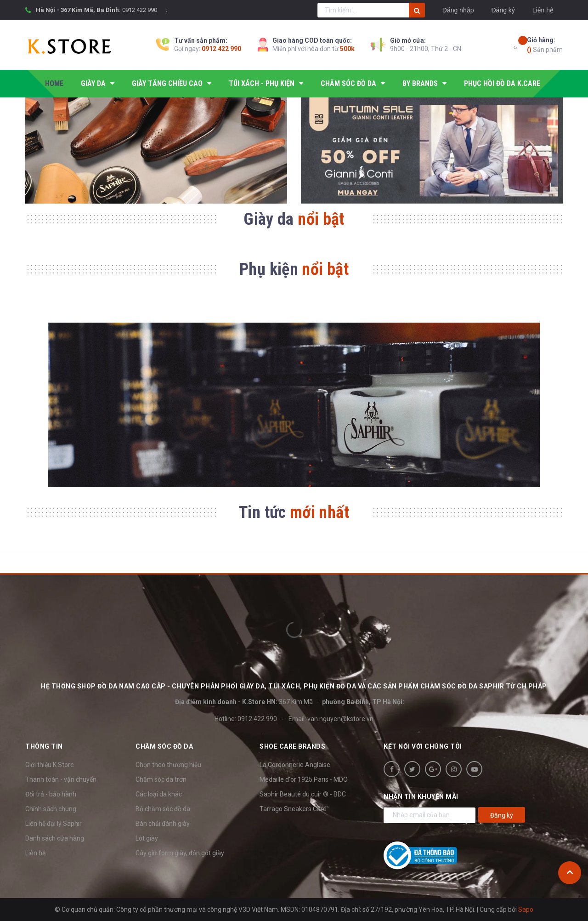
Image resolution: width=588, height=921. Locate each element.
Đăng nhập (458, 10)
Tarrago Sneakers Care (293, 809)
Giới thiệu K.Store (50, 765)
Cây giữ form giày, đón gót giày (180, 853)
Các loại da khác (159, 794)
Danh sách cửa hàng (55, 838)
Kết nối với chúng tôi (423, 746)
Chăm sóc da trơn (161, 779)
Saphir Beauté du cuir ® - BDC (303, 794)
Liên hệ (543, 10)
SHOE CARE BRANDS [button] (292, 746)
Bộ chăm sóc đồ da (163, 809)
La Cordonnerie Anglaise (295, 765)
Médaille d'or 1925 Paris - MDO (304, 779)
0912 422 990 (140, 10)
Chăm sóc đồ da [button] (164, 746)
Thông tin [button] (44, 746)
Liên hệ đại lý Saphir (54, 824)
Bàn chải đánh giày (163, 824)
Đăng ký (503, 10)
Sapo (526, 910)
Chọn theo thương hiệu (168, 765)
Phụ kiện (294, 269)
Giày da (294, 219)
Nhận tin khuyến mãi (421, 796)
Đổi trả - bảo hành (51, 794)
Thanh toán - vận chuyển (61, 779)
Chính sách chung (51, 809)
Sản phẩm (545, 44)
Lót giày (147, 838)
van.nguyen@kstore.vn (340, 719)
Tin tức (294, 512)
